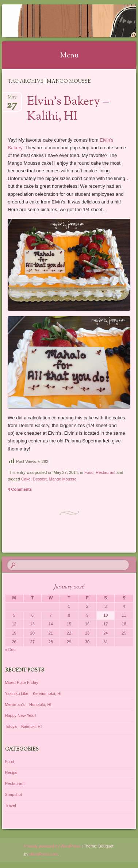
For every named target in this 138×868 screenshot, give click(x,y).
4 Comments (20, 489)
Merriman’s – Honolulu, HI (28, 704)
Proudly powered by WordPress (52, 846)
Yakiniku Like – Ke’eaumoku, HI (33, 693)
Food (89, 472)
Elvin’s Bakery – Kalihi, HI (68, 109)
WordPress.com (44, 854)
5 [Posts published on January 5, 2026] (14, 615)
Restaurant (106, 472)
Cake (26, 479)
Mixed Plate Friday (22, 682)
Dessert (40, 479)
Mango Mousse (63, 479)
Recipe (11, 772)
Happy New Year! (21, 715)
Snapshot (14, 794)
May (12, 99)
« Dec (10, 650)
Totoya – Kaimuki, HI (24, 726)
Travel (11, 805)
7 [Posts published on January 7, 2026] (51, 615)
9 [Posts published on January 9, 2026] (87, 615)
